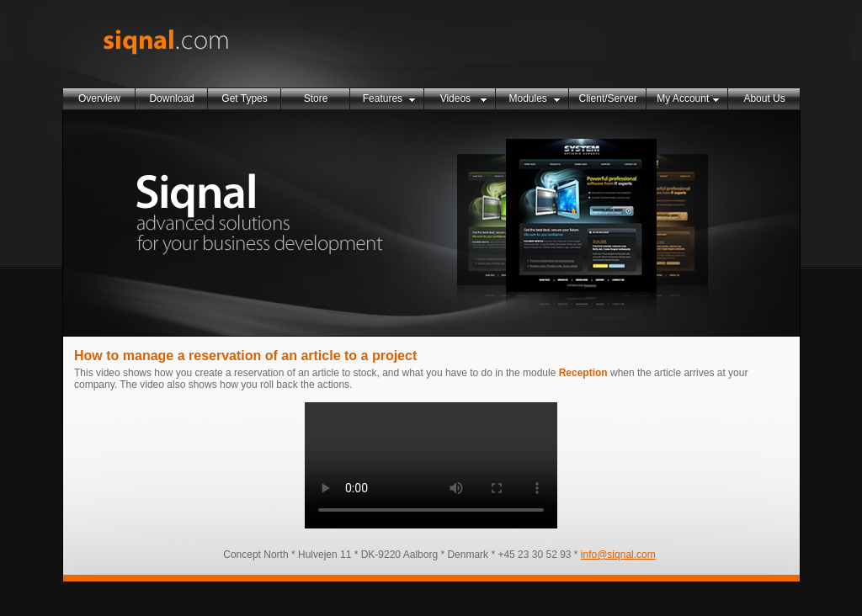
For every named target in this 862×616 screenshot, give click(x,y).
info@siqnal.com (618, 555)
